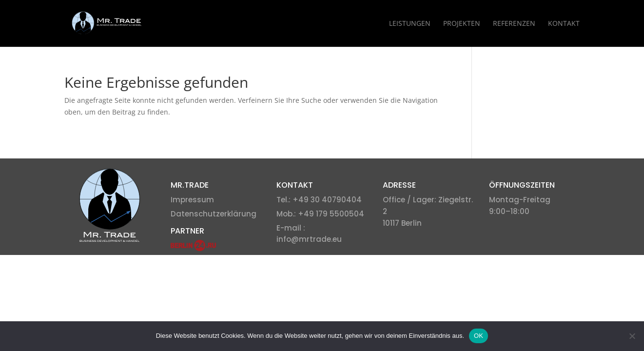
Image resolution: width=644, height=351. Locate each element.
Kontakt (564, 24)
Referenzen (514, 24)
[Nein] (632, 336)
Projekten (462, 24)
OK (478, 336)
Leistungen (410, 24)
